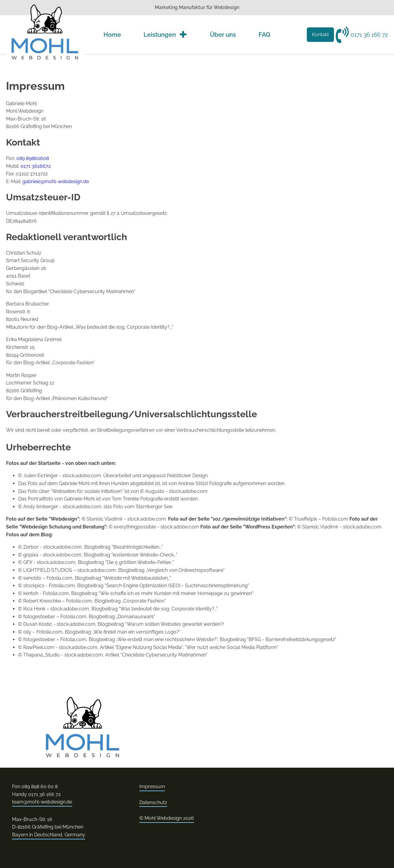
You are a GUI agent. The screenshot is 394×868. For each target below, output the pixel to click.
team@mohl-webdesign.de (42, 802)
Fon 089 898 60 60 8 (35, 787)
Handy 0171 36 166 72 (36, 794)
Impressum (152, 787)
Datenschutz (153, 802)
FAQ (264, 35)
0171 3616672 (36, 166)
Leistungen (165, 35)
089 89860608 (33, 158)
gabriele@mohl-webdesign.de (56, 182)
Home (112, 35)
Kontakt (320, 34)
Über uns (223, 35)
